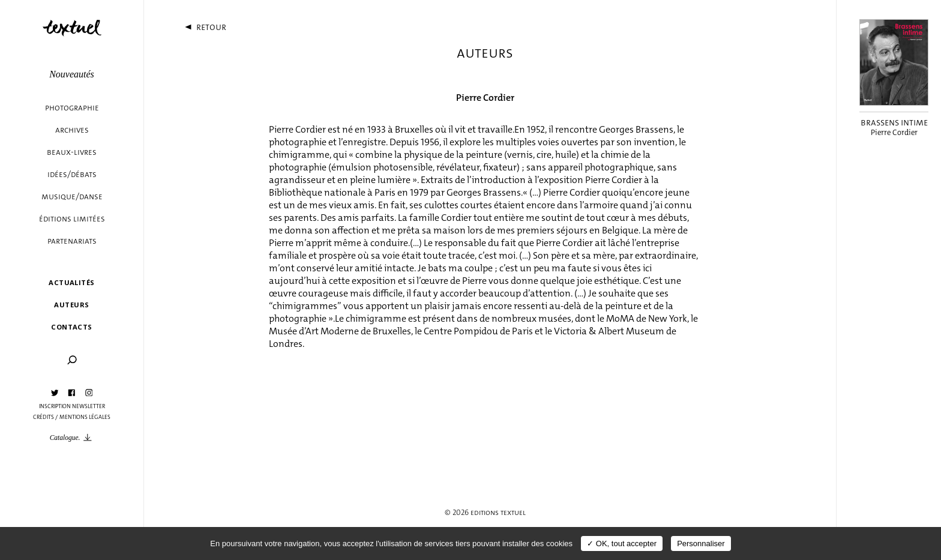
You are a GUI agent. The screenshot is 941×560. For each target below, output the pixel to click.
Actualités (71, 282)
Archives (72, 130)
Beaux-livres (72, 152)
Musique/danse (72, 197)
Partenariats (72, 241)
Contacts (72, 327)
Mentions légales (85, 417)
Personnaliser (701, 543)
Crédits (44, 417)
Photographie (72, 108)
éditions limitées (72, 219)
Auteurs (71, 305)
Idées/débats (72, 174)
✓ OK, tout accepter (622, 543)
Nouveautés (72, 74)
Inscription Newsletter (72, 406)
